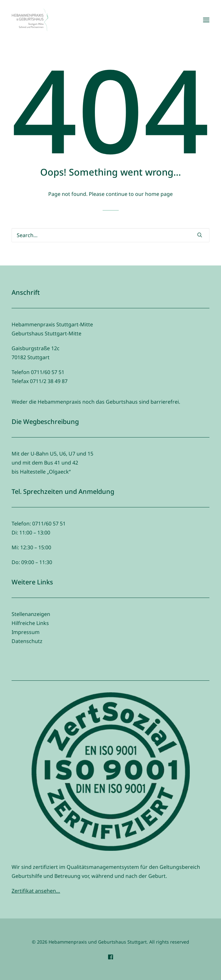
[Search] (110, 235)
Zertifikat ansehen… (36, 891)
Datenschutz (27, 641)
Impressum (26, 632)
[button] (206, 20)
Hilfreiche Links (30, 623)
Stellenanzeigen (31, 614)
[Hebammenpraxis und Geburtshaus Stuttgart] (30, 20)
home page (159, 194)
